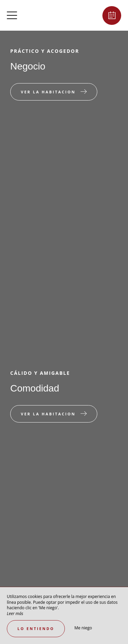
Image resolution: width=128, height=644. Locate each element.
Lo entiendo (36, 628)
